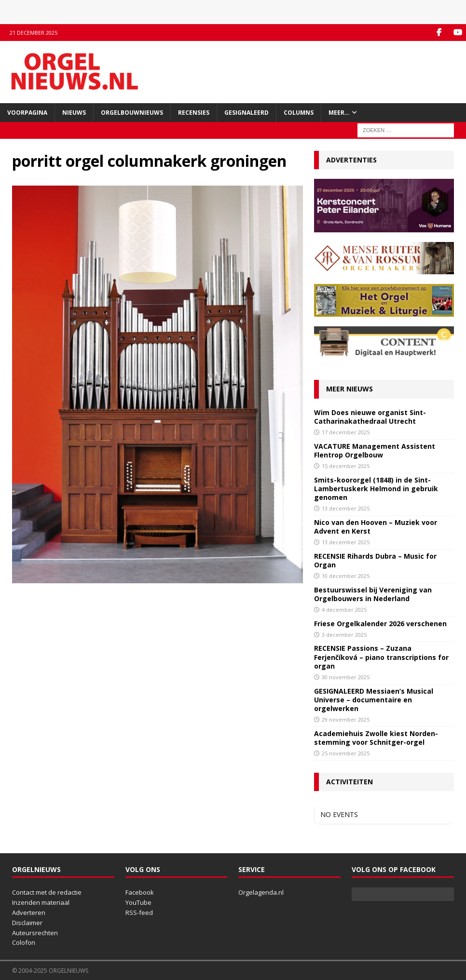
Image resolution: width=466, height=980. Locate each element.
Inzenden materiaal (41, 902)
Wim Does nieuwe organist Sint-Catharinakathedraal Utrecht (370, 417)
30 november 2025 (346, 677)
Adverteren (29, 913)
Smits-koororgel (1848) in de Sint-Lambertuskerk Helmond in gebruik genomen (376, 489)
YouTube (138, 902)
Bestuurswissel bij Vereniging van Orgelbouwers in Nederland (373, 594)
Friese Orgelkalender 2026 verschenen (380, 624)
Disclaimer (27, 923)
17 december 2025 (346, 432)
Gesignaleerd (247, 113)
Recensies (194, 113)
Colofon (24, 942)
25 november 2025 (346, 753)
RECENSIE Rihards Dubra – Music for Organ (375, 560)
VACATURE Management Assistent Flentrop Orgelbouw (375, 450)
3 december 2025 (344, 635)
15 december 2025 (346, 466)
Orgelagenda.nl (261, 892)
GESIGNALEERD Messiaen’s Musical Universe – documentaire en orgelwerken (374, 700)
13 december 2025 (346, 508)
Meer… (339, 113)
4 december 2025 (344, 610)
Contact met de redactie (47, 892)
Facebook (140, 892)
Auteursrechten (35, 933)
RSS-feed (139, 913)
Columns (299, 113)
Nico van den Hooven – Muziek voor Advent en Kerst (376, 527)
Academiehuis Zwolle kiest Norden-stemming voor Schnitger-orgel (376, 738)
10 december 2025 (346, 576)
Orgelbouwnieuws (132, 113)
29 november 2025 (346, 719)
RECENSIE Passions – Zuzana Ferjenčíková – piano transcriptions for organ (381, 657)
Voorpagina (27, 113)
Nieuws (74, 113)
